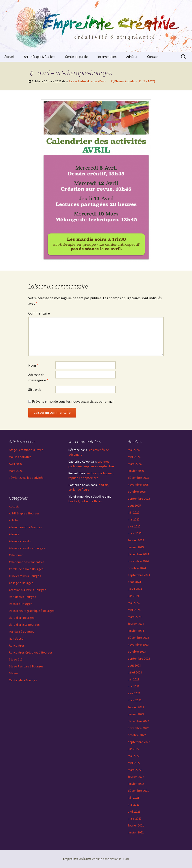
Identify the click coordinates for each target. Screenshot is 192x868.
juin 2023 (134, 679)
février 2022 (136, 777)
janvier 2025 (136, 547)
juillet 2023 (135, 672)
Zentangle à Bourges (23, 680)
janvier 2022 (136, 784)
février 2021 (136, 825)
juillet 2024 (135, 589)
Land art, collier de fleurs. (85, 501)
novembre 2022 (138, 728)
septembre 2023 (139, 658)
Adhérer (132, 57)
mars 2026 (135, 464)
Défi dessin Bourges (23, 597)
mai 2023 (134, 686)
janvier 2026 (136, 471)
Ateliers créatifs (20, 541)
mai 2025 (134, 519)
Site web (35, 389)
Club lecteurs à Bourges (25, 576)
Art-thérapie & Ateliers (40, 57)
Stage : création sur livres (26, 450)
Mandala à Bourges (22, 632)
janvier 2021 (136, 832)
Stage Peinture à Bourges (26, 666)
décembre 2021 (138, 791)
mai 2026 (134, 450)
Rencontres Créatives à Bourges (31, 652)
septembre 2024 (139, 575)
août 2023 (134, 665)
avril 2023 (134, 693)
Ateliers (14, 534)
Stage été (16, 659)
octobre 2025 (137, 492)
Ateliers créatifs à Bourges (27, 548)
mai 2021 (134, 805)
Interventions (107, 57)
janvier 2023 (136, 714)
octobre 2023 (137, 652)
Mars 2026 (16, 471)
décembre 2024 (138, 554)
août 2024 (134, 582)
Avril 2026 (15, 464)
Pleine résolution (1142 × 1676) (135, 81)
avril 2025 (134, 526)
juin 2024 (134, 596)
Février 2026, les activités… (28, 478)
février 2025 (136, 540)
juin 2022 (134, 749)
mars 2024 (135, 617)
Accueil (9, 57)
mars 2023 (135, 700)
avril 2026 (134, 457)
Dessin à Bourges (21, 604)
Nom (33, 365)
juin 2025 (134, 512)
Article (13, 520)
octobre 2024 (137, 568)
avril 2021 (134, 811)
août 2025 (134, 505)
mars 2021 (135, 818)
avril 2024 (134, 610)
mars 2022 (135, 770)
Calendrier (16, 555)
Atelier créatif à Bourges (25, 527)
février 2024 (136, 624)
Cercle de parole (76, 57)
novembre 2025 (138, 485)
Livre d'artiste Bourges (24, 625)
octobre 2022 (137, 735)
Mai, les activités (20, 457)
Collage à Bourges (21, 583)
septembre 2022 (139, 742)
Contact (153, 57)
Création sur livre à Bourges (28, 590)
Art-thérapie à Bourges (24, 513)
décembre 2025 (138, 478)
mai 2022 (134, 756)
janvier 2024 (136, 631)
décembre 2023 (138, 638)
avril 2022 (134, 763)
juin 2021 (134, 798)
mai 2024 (134, 603)
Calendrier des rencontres (27, 562)
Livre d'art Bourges (22, 618)
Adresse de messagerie (38, 377)
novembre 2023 (138, 645)
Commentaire (39, 313)
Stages (14, 673)
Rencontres (17, 645)
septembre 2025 (139, 498)
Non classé (16, 638)
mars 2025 (135, 533)
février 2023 (136, 707)
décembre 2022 (138, 721)
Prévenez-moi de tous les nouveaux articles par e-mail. (74, 401)
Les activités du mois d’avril (88, 81)
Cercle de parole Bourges (26, 569)
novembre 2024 (138, 561)
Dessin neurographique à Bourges (32, 611)
